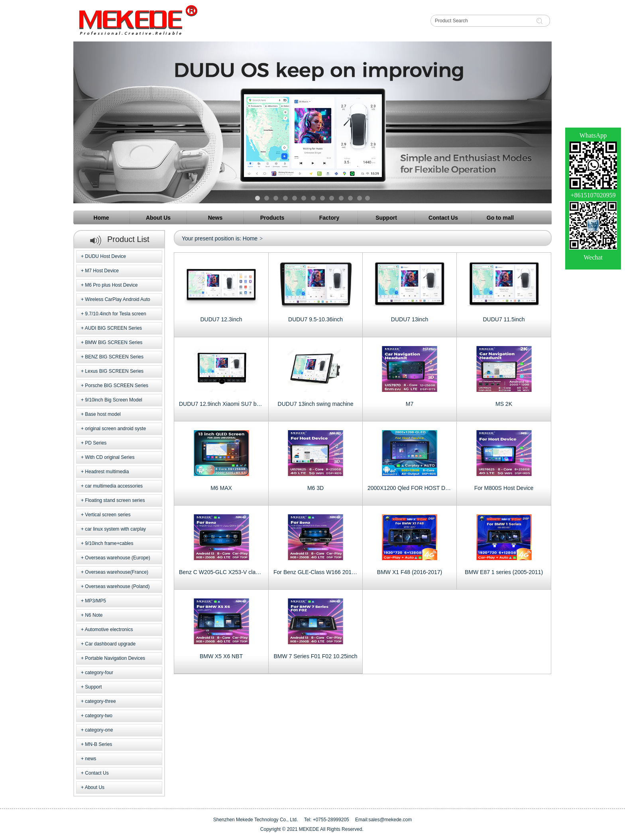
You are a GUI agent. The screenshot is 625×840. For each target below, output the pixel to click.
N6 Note (94, 615)
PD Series (96, 443)
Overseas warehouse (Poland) (117, 586)
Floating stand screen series (115, 500)
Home (250, 238)
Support (93, 687)
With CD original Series (110, 457)
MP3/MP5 (95, 601)
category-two (99, 716)
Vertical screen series (108, 515)
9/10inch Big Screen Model (113, 400)
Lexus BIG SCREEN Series (114, 371)
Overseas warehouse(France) (117, 572)
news (90, 759)
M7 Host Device (102, 271)
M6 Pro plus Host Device (111, 285)
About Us (95, 787)
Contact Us (97, 773)
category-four (99, 673)
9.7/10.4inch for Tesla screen (115, 314)
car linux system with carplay (115, 529)
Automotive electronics (109, 630)
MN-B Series (98, 744)
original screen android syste (115, 429)
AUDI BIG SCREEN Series (113, 328)
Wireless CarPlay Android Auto (117, 299)
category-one (99, 730)
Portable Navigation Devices (115, 658)
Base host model (103, 414)
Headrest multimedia (107, 472)
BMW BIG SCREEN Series (114, 342)
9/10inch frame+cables (109, 543)
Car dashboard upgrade (110, 644)
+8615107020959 (593, 195)
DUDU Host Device (105, 256)
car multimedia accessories (114, 486)
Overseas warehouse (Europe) (117, 558)
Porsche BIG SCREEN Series (117, 386)
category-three (100, 701)
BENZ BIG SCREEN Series (114, 357)
